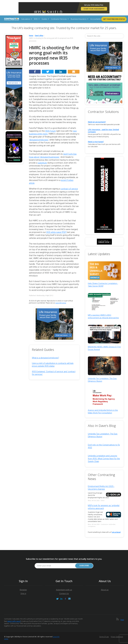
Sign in (23, 594)
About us (105, 590)
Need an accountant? (97, 122)
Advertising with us (64, 590)
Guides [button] (45, 19)
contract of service (69, 189)
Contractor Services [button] (59, 19)
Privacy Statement (117, 637)
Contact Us (64, 594)
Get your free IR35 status (114, 19)
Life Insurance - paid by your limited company (103, 131)
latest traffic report (14, 621)
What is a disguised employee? (45, 358)
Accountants (95, 19)
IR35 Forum (50, 131)
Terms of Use (104, 637)
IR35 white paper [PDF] (56, 232)
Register (23, 590)
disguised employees (39, 140)
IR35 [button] (36, 19)
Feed (122, 620)
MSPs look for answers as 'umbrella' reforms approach (104, 507)
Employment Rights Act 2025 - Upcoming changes (101, 488)
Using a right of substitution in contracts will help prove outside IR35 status (53, 365)
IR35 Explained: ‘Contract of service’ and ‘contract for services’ (54, 373)
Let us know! (116, 532)
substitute (42, 163)
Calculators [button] (26, 19)
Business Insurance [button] (79, 19)
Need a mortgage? (96, 142)
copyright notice (61, 303)
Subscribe (84, 566)
